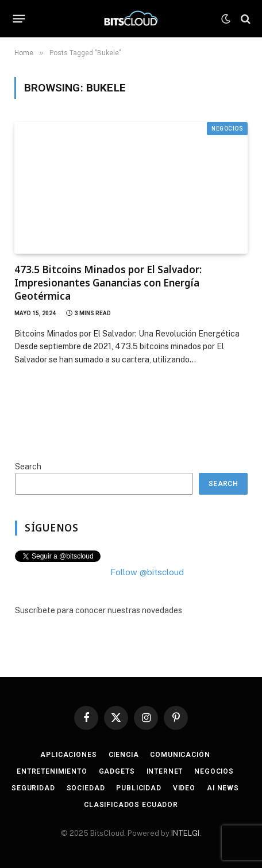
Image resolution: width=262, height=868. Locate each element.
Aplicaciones (68, 755)
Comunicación (180, 755)
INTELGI (185, 833)
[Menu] (19, 19)
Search (28, 466)
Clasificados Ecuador (131, 805)
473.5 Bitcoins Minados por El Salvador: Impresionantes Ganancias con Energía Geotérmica (108, 283)
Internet (165, 771)
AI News (223, 788)
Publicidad (138, 788)
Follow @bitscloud (147, 572)
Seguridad (33, 788)
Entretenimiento (52, 771)
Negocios (227, 129)
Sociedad (86, 788)
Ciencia (124, 755)
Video (184, 788)
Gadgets (117, 771)
